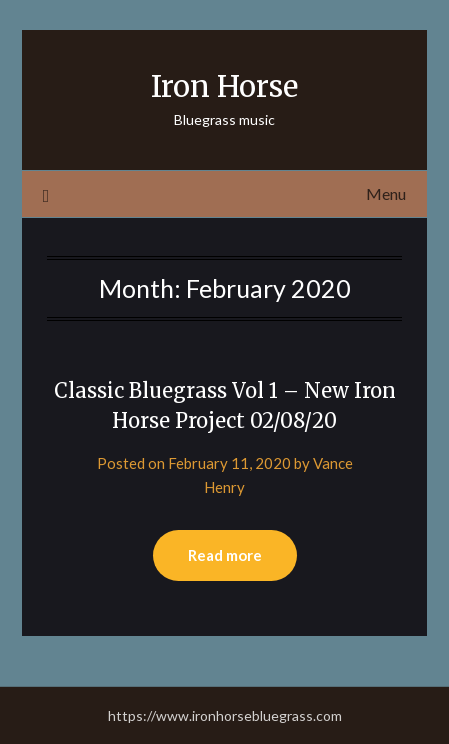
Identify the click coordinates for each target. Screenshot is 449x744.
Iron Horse (224, 86)
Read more (225, 555)
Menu (386, 193)
